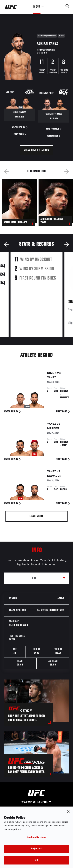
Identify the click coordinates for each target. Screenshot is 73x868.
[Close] (68, 812)
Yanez (52, 378)
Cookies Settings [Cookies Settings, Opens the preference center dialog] (36, 837)
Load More (36, 516)
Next (67, 171)
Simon (52, 374)
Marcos (53, 429)
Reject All (36, 849)
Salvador (54, 477)
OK (36, 860)
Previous (6, 171)
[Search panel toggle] (67, 6)
